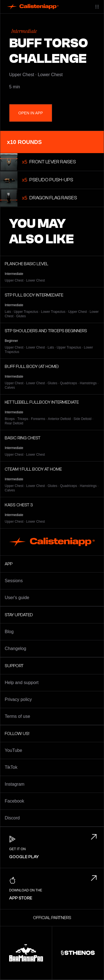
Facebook (14, 801)
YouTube (13, 750)
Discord (12, 818)
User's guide (17, 598)
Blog (9, 632)
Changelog (15, 648)
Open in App (31, 113)
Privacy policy (18, 699)
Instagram (15, 784)
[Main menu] (97, 7)
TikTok (11, 767)
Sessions (14, 581)
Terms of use (17, 716)
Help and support (22, 683)
